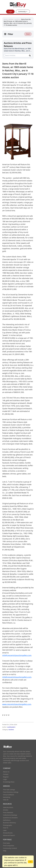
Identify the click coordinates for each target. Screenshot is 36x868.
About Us (6, 772)
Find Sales (6, 843)
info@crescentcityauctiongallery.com (17, 655)
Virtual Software (9, 795)
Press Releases (8, 812)
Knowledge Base (9, 782)
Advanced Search (9, 835)
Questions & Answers (10, 818)
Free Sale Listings (9, 790)
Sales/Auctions (8, 807)
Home (6, 19)
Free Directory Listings (11, 792)
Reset (28, 34)
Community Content (10, 848)
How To (6, 828)
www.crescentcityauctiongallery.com (17, 704)
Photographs (7, 825)
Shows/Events (8, 833)
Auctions (17, 19)
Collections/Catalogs (10, 815)
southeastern (11, 727)
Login (10, 12)
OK (30, 862)
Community (23, 12)
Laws (5, 830)
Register (6, 777)
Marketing (7, 797)
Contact (6, 774)
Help (5, 851)
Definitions (7, 820)
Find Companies (9, 846)
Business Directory (9, 823)
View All (6, 800)
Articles (11, 19)
